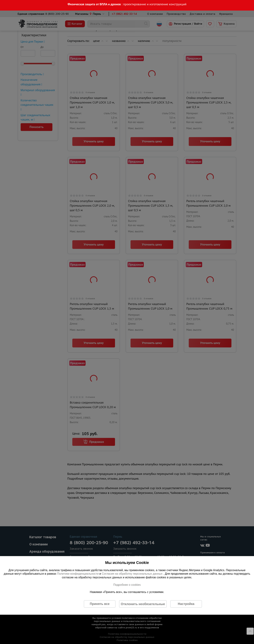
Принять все (100, 604)
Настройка (186, 604)
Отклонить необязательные (143, 604)
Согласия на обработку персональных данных (133, 574)
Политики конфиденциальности (78, 574)
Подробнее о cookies (127, 585)
